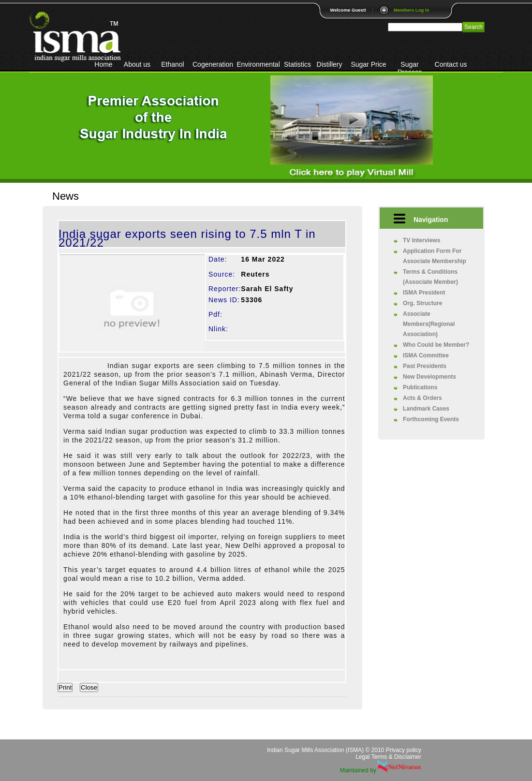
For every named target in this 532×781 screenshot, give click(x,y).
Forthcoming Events (431, 419)
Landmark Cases (426, 409)
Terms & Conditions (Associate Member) (430, 277)
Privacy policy (404, 750)
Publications (420, 387)
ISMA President (424, 293)
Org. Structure (422, 303)
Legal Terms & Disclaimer (388, 757)
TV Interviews (421, 240)
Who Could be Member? (436, 345)
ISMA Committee (426, 355)
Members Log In (412, 10)
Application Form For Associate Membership (435, 256)
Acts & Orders (422, 398)
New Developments (429, 377)
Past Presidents (425, 366)
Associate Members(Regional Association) (429, 324)
